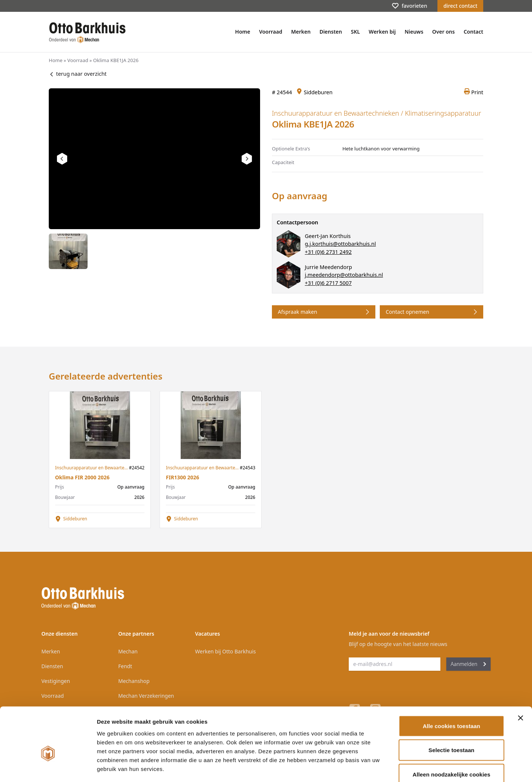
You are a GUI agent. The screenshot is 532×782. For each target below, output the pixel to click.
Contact (473, 32)
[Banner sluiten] (521, 677)
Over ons (444, 32)
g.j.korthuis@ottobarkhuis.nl (340, 244)
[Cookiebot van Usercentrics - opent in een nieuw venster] (48, 768)
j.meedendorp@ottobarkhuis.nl (344, 275)
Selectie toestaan (451, 709)
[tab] (68, 251)
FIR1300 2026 (183, 477)
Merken (301, 32)
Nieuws (414, 32)
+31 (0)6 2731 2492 (328, 252)
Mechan (128, 651)
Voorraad (271, 32)
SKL (355, 32)
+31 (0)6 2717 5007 (328, 283)
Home (243, 32)
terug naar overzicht (78, 74)
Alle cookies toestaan (451, 685)
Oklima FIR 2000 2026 (82, 477)
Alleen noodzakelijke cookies (451, 733)
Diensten (331, 32)
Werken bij (382, 32)
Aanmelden (468, 664)
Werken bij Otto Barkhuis (226, 651)
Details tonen (399, 767)
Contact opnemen (432, 312)
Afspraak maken (324, 312)
